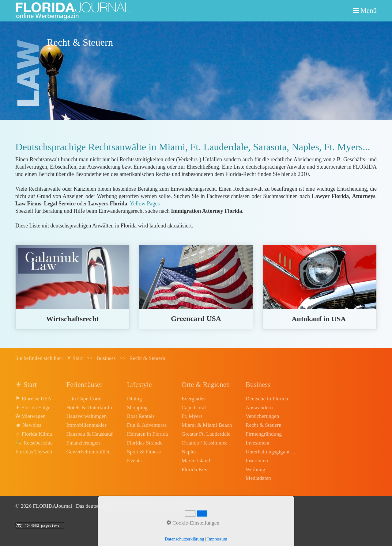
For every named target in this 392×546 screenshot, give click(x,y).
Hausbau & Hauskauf (90, 434)
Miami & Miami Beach (207, 425)
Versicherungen (262, 416)
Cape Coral (194, 407)
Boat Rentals (141, 416)
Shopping (137, 407)
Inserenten (257, 460)
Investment (258, 443)
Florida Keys (196, 469)
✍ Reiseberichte (34, 443)
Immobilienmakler (87, 425)
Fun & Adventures (147, 425)
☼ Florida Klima (34, 434)
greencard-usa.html (196, 287)
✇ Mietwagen (30, 416)
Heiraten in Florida (147, 434)
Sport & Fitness (144, 452)
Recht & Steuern (264, 425)
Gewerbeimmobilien (89, 452)
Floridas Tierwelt (34, 452)
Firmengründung (264, 434)
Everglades (194, 399)
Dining (134, 399)
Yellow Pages (145, 204)
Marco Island (196, 460)
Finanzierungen (83, 443)
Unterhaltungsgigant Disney (272, 452)
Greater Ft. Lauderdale (206, 434)
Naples (189, 452)
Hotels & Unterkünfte (90, 407)
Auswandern (259, 407)
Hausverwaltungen (87, 416)
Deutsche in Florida (267, 399)
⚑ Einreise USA (33, 399)
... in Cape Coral (84, 399)
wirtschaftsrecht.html (72, 287)
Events (134, 460)
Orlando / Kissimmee (205, 443)
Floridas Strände (145, 443)
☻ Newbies (28, 425)
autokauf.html (320, 287)
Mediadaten (258, 478)
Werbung (255, 469)
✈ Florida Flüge (33, 407)
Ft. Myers (192, 416)
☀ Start (75, 358)
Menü (369, 11)
